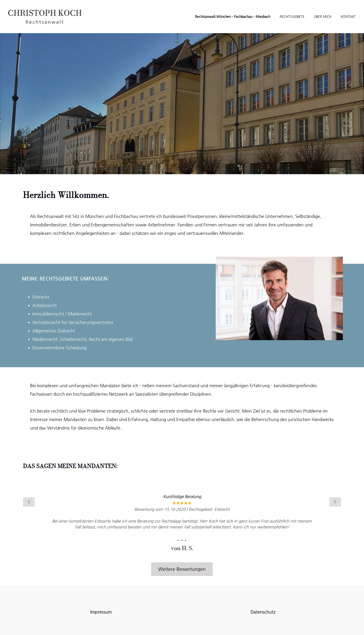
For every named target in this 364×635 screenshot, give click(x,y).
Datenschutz (263, 612)
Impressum (101, 612)
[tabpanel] (182, 522)
